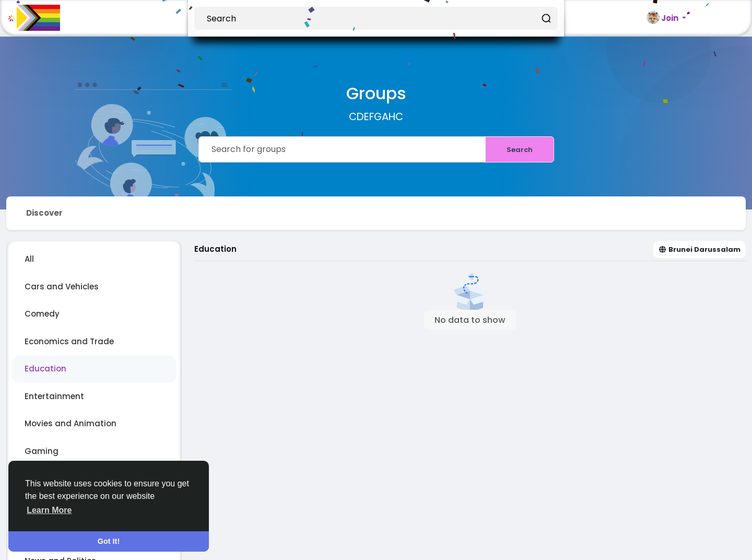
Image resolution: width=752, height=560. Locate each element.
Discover (44, 213)
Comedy (42, 314)
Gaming (42, 451)
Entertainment (54, 396)
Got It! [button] (109, 541)
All (29, 259)
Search (520, 150)
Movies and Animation (70, 423)
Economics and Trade (69, 341)
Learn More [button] (49, 510)
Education (45, 369)
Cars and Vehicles (62, 287)
